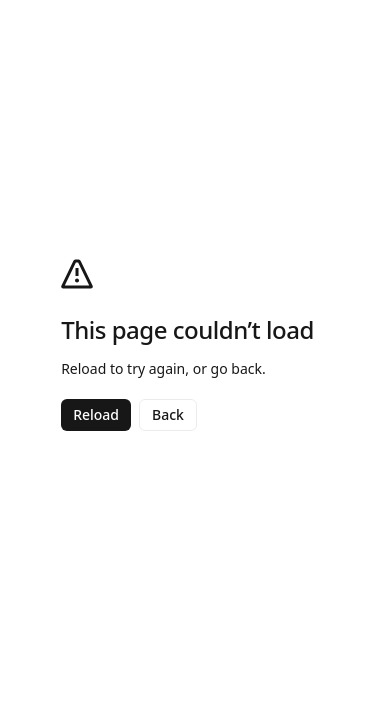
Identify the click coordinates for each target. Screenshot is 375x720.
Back (168, 414)
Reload (96, 414)
